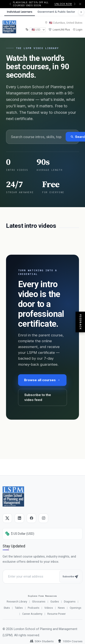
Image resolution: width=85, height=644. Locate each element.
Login (77, 30)
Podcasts (34, 608)
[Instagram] (43, 518)
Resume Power (56, 614)
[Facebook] (31, 518)
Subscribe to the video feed (38, 397)
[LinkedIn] (19, 518)
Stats (7, 608)
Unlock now (63, 4)
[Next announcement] (75, 4)
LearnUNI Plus (59, 30)
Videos (49, 608)
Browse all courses (42, 380)
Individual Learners (20, 12)
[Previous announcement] (10, 4)
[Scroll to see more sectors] (81, 12)
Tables (19, 608)
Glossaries (39, 602)
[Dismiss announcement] (80, 4)
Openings (76, 608)
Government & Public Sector (56, 12)
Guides (55, 602)
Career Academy (32, 614)
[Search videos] (36, 137)
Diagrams (70, 602)
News (61, 608)
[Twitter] (7, 518)
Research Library (17, 602)
